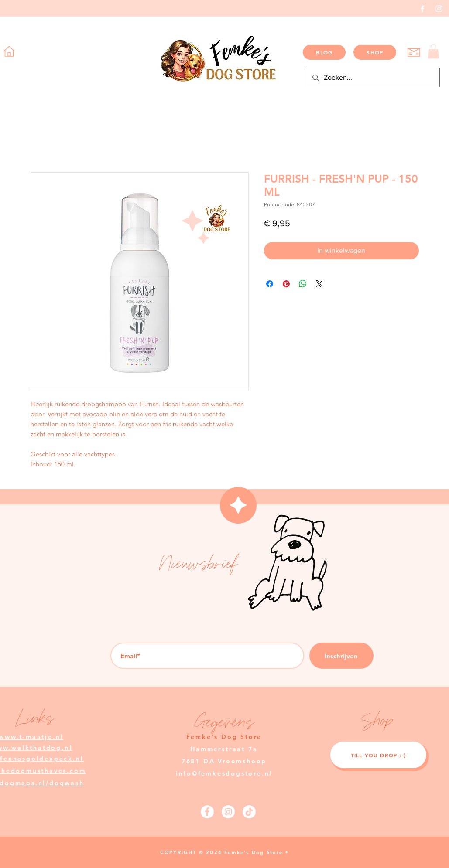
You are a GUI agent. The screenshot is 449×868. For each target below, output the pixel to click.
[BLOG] (324, 52)
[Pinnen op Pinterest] (286, 284)
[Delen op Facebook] (270, 284)
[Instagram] (439, 9)
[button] (434, 51)
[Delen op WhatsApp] (303, 284)
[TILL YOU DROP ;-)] (378, 755)
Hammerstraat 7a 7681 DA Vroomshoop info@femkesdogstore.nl (224, 761)
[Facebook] (422, 9)
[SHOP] (375, 52)
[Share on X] (319, 284)
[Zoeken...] (372, 77)
